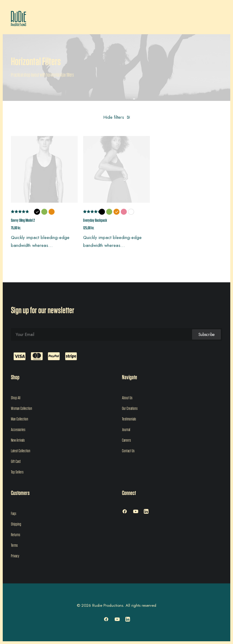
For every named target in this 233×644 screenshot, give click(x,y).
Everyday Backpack (95, 221)
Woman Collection (22, 409)
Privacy (15, 556)
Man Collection (20, 419)
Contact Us (128, 451)
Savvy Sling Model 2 (23, 221)
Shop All (16, 398)
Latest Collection (21, 451)
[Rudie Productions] (19, 18)
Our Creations (130, 409)
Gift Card (16, 462)
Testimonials (129, 419)
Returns (15, 535)
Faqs (14, 514)
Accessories (18, 430)
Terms (14, 546)
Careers (126, 440)
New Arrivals (18, 440)
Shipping (16, 524)
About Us (127, 398)
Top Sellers (17, 472)
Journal (126, 430)
